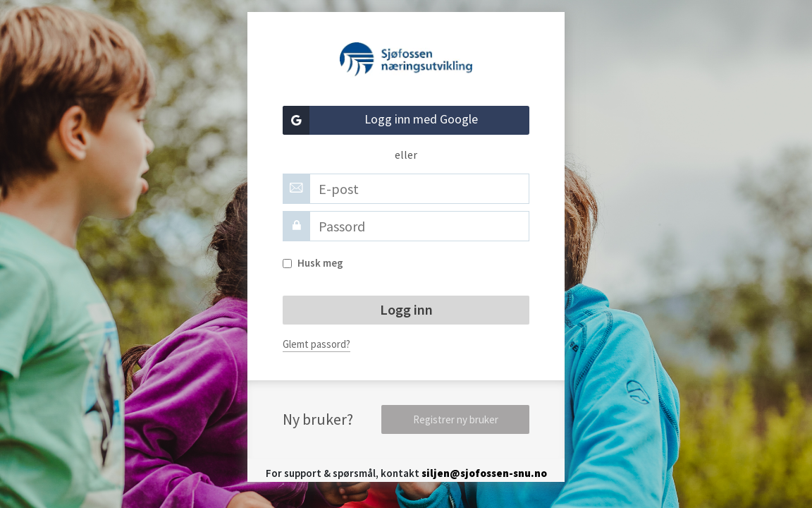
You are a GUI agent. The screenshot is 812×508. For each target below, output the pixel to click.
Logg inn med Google (380, 120)
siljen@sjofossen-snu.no (484, 473)
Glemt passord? (316, 344)
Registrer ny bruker (456, 419)
